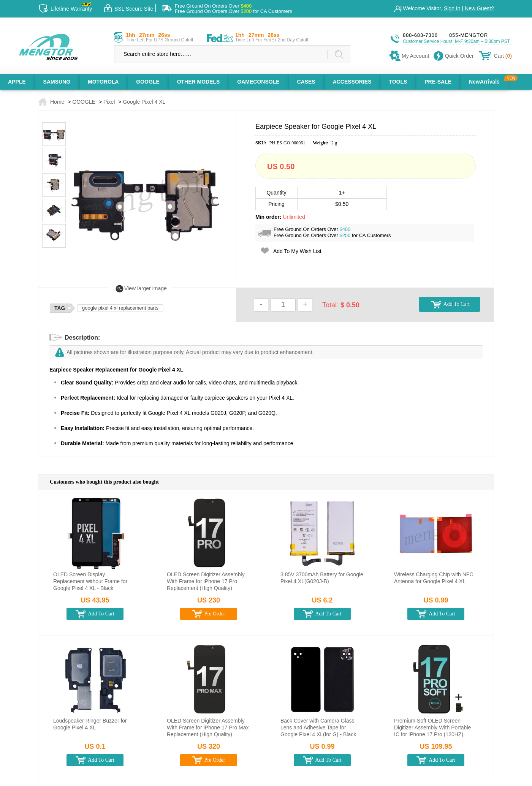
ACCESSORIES (352, 82)
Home (57, 102)
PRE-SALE (438, 82)
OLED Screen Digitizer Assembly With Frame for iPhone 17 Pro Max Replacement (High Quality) (208, 727)
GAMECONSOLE (258, 82)
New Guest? (479, 8)
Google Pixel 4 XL (144, 102)
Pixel (109, 102)
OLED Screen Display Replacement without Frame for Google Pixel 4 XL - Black (90, 581)
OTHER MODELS (199, 82)
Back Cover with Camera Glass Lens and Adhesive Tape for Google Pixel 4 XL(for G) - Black (318, 727)
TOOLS (398, 82)
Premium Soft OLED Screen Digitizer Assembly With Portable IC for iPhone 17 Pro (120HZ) (432, 727)
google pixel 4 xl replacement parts (120, 308)
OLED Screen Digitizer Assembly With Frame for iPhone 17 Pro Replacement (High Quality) (206, 581)
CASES (306, 82)
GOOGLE (148, 82)
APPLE (17, 82)
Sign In (452, 8)
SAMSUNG (57, 82)
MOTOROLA (103, 82)
